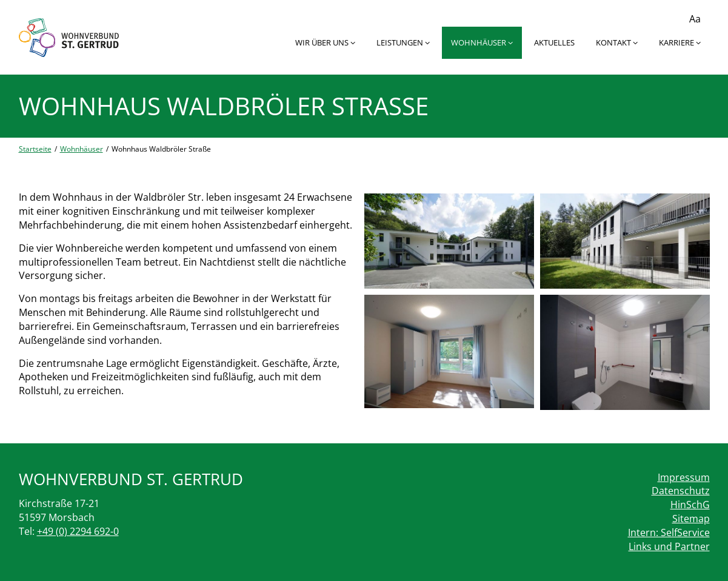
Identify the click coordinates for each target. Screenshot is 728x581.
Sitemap (691, 519)
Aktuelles (554, 42)
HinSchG (690, 505)
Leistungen (403, 42)
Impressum (684, 477)
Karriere (680, 42)
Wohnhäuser (482, 42)
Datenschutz (681, 491)
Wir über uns (325, 42)
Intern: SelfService (669, 532)
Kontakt (617, 42)
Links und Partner (669, 546)
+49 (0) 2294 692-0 (78, 531)
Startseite (35, 149)
